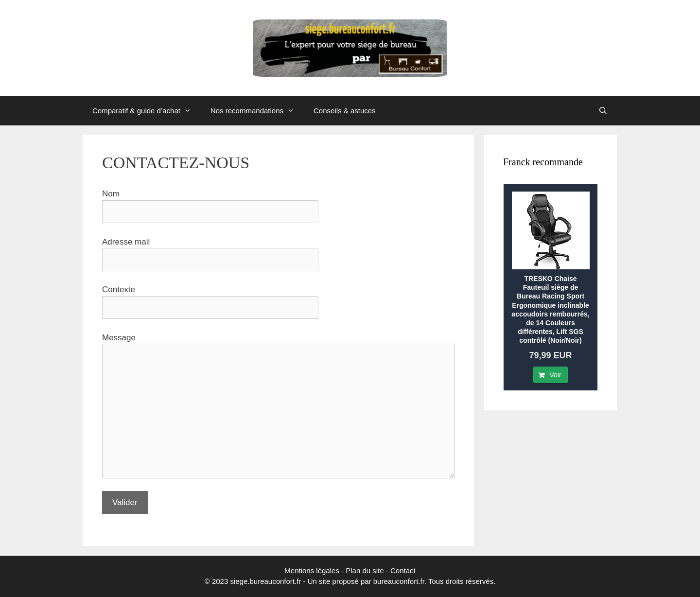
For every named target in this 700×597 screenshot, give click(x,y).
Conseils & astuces (345, 111)
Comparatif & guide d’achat (147, 111)
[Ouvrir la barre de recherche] (603, 111)
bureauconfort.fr (399, 581)
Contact (403, 571)
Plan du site (365, 571)
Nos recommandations (257, 111)
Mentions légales (312, 571)
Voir (555, 375)
